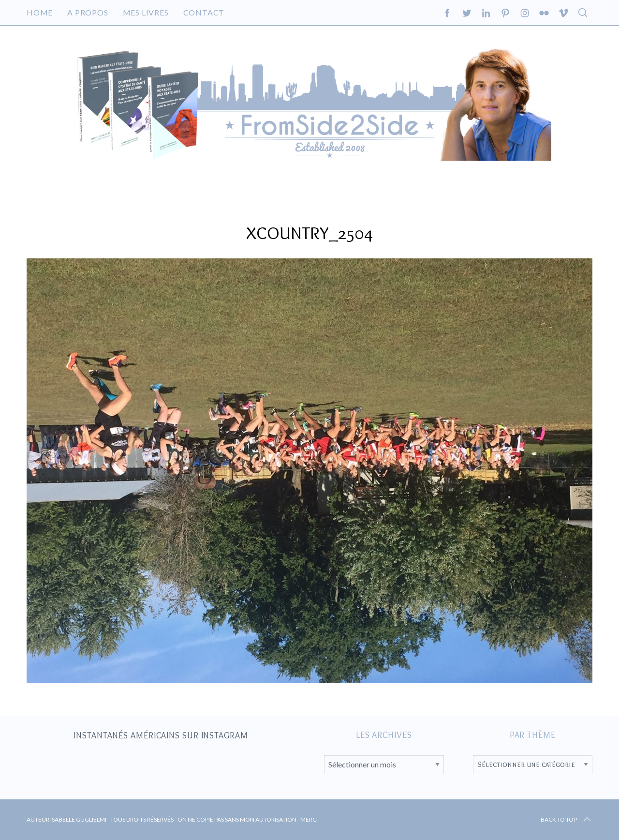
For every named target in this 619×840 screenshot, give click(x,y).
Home (40, 12)
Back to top (567, 820)
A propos (88, 12)
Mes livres (146, 12)
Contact (204, 12)
